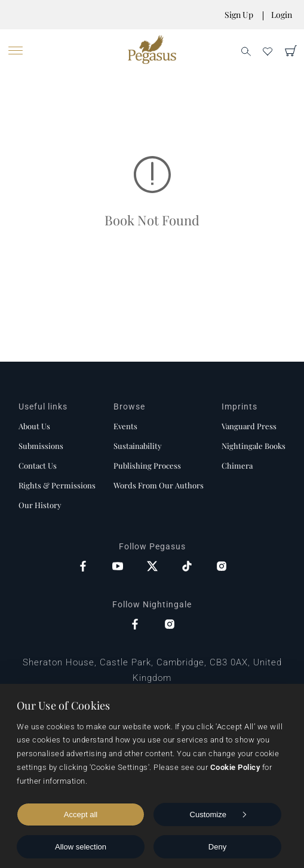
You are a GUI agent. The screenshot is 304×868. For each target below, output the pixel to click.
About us (34, 426)
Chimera (237, 465)
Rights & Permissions (57, 485)
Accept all (81, 814)
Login (282, 15)
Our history (40, 505)
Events (125, 426)
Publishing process (147, 465)
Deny (217, 847)
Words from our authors (159, 485)
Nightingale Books (254, 446)
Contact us (38, 465)
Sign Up (239, 15)
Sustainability (138, 446)
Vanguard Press (249, 426)
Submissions (41, 446)
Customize (218, 814)
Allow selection (81, 847)
